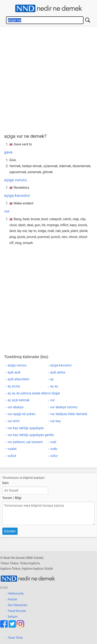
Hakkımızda (16, 594)
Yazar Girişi (15, 638)
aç (52, 379)
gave (8, 152)
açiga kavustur (17, 195)
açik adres (58, 372)
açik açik (14, 372)
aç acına (14, 386)
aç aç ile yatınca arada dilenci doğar (34, 393)
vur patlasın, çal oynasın (25, 442)
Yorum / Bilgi (12, 498)
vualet (12, 449)
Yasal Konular (17, 611)
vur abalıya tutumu (64, 407)
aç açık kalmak (19, 400)
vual (53, 442)
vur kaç (55, 421)
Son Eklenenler (18, 605)
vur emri (14, 421)
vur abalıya (16, 407)
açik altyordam (18, 379)
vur (7, 211)
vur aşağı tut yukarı (22, 414)
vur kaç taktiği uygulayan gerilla (31, 435)
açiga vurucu (15, 180)
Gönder (10, 531)
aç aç (54, 386)
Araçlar (13, 599)
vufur (54, 456)
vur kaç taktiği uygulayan (26, 428)
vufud (12, 456)
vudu (54, 449)
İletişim (13, 617)
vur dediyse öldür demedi (69, 414)
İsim (6, 483)
